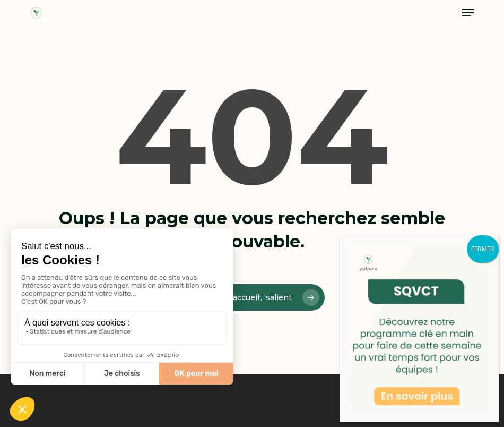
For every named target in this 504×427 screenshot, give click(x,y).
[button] (468, 13)
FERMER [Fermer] (483, 249)
